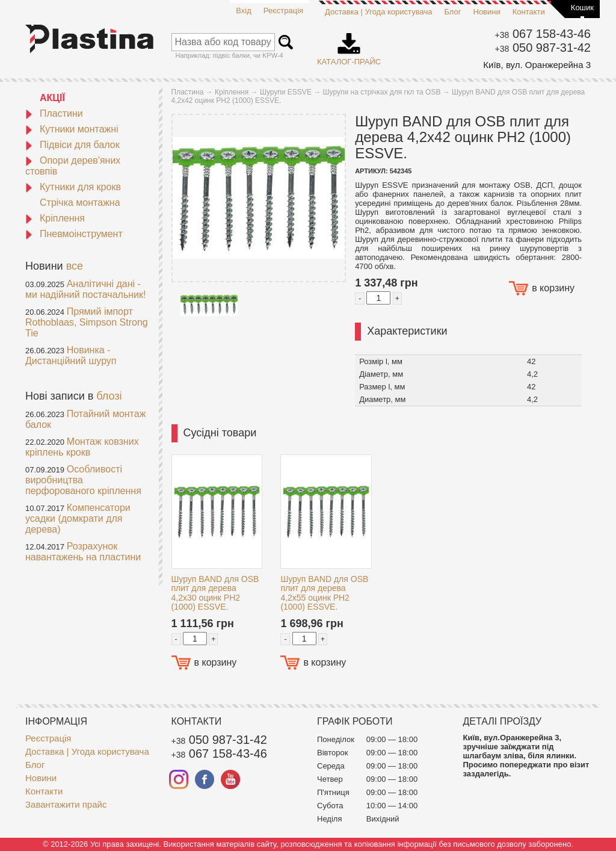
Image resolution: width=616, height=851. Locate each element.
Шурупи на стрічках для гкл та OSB (382, 92)
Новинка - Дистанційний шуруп (71, 355)
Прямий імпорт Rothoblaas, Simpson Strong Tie (87, 322)
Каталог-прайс (349, 45)
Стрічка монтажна (80, 203)
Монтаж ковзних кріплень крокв (82, 447)
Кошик (582, 8)
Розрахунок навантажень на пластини (83, 552)
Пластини (54, 113)
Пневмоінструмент (74, 234)
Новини (487, 12)
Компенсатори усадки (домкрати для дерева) (78, 518)
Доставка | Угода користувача (378, 12)
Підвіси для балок (72, 145)
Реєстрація (283, 11)
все (75, 266)
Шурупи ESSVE (286, 92)
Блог (452, 12)
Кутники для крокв (73, 187)
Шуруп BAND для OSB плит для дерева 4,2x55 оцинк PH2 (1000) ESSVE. (324, 593)
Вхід (244, 11)
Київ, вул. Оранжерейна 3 (537, 65)
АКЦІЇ (52, 98)
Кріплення (55, 218)
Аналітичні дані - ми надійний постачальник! (85, 289)
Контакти (529, 12)
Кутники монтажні (72, 129)
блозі (109, 396)
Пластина (188, 92)
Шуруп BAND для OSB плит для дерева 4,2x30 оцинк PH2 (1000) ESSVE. (215, 593)
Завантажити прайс (66, 804)
